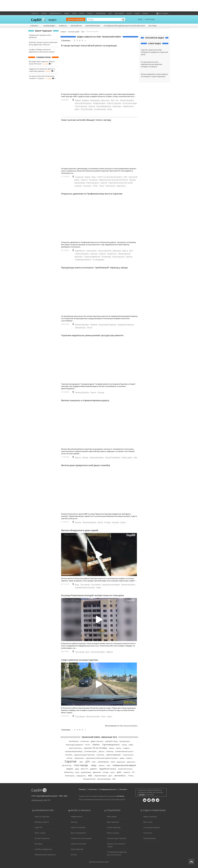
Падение (109, 652)
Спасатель (87, 186)
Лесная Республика (113, 457)
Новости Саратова (114, 103)
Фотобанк (39, 844)
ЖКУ (81, 762)
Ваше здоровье (113, 822)
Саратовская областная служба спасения (102, 758)
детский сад (67, 765)
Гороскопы (148, 833)
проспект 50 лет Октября (95, 748)
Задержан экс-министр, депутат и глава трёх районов (42, 70)
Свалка (123, 522)
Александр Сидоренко (74, 745)
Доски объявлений (78, 833)
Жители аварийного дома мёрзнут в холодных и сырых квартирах (154, 75)
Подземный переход (125, 325)
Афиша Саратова (150, 817)
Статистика (92, 789)
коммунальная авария (124, 765)
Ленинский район (127, 100)
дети (110, 776)
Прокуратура (80, 327)
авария (70, 769)
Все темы (153, 26)
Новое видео (49, 26)
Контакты (123, 789)
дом (119, 772)
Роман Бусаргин (93, 183)
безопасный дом (104, 779)
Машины (94, 254)
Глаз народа (85, 584)
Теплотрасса (110, 186)
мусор (124, 745)
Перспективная (100, 776)
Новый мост (112, 254)
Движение (117, 251)
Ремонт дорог (127, 457)
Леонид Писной (89, 779)
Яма (136, 457)
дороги (93, 769)
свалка (96, 744)
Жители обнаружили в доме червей (80, 530)
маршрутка (81, 776)
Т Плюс (95, 186)
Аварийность (80, 251)
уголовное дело (90, 751)
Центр (110, 109)
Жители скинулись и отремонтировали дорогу (85, 400)
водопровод (86, 772)
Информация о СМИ (39, 800)
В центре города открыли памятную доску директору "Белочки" (43, 43)
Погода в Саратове (42, 838)
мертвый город (111, 741)
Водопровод (95, 100)
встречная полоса (125, 769)
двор (77, 769)
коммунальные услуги (124, 751)
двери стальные (97, 741)
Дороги (78, 457)
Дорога (125, 251)
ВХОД (140, 19)
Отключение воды (130, 103)
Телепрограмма (150, 838)
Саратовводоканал (104, 106)
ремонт (102, 765)
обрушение (79, 758)
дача (77, 772)
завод (122, 758)
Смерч (110, 716)
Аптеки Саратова (114, 827)
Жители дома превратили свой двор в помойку (86, 465)
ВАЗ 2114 (84, 769)
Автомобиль (92, 251)
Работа (90, 13)
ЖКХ (113, 100)
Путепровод (106, 257)
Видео (67, 13)
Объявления (101, 13)
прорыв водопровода (74, 751)
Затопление (96, 584)
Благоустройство (105, 251)
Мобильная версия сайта (99, 862)
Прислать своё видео (76, 19)
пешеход (110, 751)
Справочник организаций (81, 838)
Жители (85, 457)
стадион (126, 748)
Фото (74, 13)
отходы (106, 772)
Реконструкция (81, 106)
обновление (74, 741)
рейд (131, 745)
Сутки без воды (87, 109)
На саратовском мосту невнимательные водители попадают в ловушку (151, 64)
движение (97, 772)
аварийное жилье (108, 769)
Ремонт (93, 392)
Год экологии (128, 755)
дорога (101, 751)
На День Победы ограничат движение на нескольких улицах (42, 51)
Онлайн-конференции (43, 849)
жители (69, 758)
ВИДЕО (52, 20)
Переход (94, 325)
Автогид (74, 822)
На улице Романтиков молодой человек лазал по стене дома (92, 595)
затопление (103, 762)
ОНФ (113, 762)
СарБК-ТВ (38, 827)
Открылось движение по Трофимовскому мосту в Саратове (92, 194)
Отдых (137, 13)
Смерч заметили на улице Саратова (79, 660)
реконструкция (114, 755)
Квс (117, 100)
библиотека (69, 772)
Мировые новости (42, 822)
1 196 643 (141, 795)
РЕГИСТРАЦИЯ (150, 19)
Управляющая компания (85, 587)
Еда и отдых (148, 822)
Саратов (92, 106)
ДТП (131, 251)
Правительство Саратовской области (113, 180)
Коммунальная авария (111, 584)
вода (94, 765)
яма (90, 775)
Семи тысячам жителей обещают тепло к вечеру (86, 120)
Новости (35, 13)
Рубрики (35, 26)
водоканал (121, 762)
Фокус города (40, 833)
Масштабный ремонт (83, 103)
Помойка (115, 522)
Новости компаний (78, 844)
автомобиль (120, 776)
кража (112, 748)
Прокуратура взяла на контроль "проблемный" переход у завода (94, 268)
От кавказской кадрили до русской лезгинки (124, 26)
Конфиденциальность (108, 789)
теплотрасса (70, 776)
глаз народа (81, 765)
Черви (98, 587)
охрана (129, 758)
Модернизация (99, 103)
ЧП (133, 772)
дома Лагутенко (75, 748)
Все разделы (162, 13)
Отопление (93, 180)
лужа (112, 772)
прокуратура (124, 741)
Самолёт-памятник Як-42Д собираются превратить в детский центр (154, 52)
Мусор (100, 522)
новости (127, 772)
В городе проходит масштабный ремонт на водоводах (89, 46)
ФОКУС (82, 13)
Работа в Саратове (78, 827)
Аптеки (44, 13)
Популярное (76, 26)
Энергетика (121, 186)
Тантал (89, 327)
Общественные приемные (45, 855)
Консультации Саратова (117, 838)
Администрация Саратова (84, 755)
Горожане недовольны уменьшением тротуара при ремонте (92, 335)
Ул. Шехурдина (98, 259)
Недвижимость (55, 13)
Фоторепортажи (93, 26)
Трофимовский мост (83, 259)
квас (108, 765)
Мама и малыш (113, 833)
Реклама (82, 789)
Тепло (102, 186)
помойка (69, 755)
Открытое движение (92, 257)
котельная (85, 741)
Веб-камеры (119, 13)
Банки (129, 13)
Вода (94, 177)
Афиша (145, 13)
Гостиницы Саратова (152, 827)
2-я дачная (79, 177)
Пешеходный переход (107, 325)
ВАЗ (114, 779)
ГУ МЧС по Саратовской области (110, 177)
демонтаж (131, 762)
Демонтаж (105, 100)
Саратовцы (117, 106)
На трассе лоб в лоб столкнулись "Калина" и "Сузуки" (42, 77)
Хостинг (74, 855)
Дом (88, 652)
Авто (110, 13)
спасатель (100, 755)
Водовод (85, 100)
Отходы (107, 522)
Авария (78, 100)
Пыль (103, 716)
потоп (88, 745)
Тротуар (101, 392)
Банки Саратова (77, 849)
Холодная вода (100, 109)
